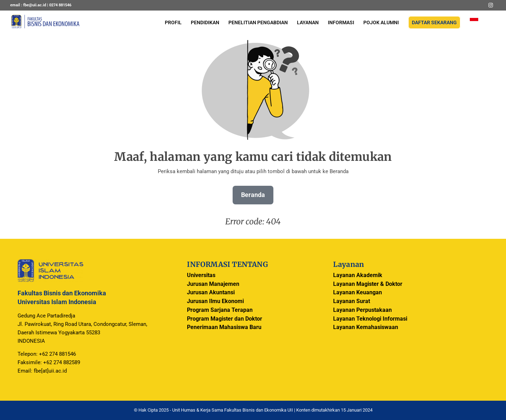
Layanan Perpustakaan (362, 310)
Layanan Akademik (358, 275)
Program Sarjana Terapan (220, 310)
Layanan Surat (352, 301)
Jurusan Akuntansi (211, 292)
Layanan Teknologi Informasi (370, 319)
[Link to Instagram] (491, 5)
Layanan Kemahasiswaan (366, 327)
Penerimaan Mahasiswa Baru (224, 327)
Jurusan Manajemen (213, 284)
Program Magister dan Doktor (225, 319)
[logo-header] (45, 26)
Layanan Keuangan (358, 292)
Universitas (201, 275)
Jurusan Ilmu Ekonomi (215, 301)
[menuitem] (173, 23)
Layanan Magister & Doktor (368, 284)
